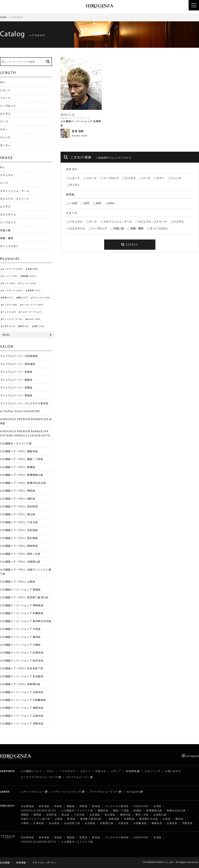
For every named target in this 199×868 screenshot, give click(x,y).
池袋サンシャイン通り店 (35, 819)
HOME (3, 17)
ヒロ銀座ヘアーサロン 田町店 (18, 498)
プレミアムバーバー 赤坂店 (16, 372)
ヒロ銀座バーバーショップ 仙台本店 (22, 660)
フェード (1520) (28, 283)
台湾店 (157, 806)
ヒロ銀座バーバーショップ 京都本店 (22, 723)
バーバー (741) (10, 276)
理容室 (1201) (29, 276)
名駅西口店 (107, 823)
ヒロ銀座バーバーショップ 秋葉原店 (22, 613)
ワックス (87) (9, 312)
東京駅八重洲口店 (92, 819)
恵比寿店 (110, 815)
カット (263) (9, 283)
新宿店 (96, 806)
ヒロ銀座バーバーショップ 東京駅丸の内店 (26, 621)
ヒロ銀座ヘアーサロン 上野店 (18, 581)
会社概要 (5, 863)
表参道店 (44, 806)
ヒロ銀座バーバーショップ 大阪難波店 (23, 700)
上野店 (59, 819)
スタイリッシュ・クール (118, 222)
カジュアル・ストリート (153, 222)
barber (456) (34, 319)
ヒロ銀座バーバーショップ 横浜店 (20, 637)
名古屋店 (90, 823)
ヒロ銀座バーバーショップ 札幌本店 (22, 652)
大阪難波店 (140, 823)
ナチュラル (76, 222)
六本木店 (79, 815)
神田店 (25, 815)
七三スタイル (77, 228)
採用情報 (131, 771)
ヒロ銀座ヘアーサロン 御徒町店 (19, 546)
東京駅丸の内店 (149, 819)
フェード (92, 178)
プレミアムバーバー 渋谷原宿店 (19, 356)
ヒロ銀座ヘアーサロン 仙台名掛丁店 (22, 668)
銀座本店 (103, 810)
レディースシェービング (67, 791)
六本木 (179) (9, 326)
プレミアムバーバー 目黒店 (16, 387)
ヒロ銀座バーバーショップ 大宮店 (20, 629)
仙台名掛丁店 (72, 823)
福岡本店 (157, 823)
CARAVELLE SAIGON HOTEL (39, 810)
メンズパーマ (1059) (13, 269)
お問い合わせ (173, 771)
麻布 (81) (24, 326)
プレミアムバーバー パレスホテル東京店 (24, 403)
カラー (160, 178)
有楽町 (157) (34, 290)
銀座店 (71, 806)
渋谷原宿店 (27, 806)
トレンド (176, 178)
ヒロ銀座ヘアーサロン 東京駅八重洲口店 (26, 597)
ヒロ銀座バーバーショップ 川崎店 (20, 645)
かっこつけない (159, 228)
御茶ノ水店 (142, 815)
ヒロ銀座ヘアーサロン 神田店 (18, 490)
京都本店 (187, 823)
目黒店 (83, 806)
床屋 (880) (33, 269)
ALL (3, 82)
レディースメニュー (33, 791)
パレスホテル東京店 (117, 806)
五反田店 (95, 815)
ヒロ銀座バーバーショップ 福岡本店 (22, 708)
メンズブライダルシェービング (39, 777)
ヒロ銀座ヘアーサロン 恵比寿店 (19, 538)
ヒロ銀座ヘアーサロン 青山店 (18, 514)
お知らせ (101, 771)
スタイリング (152, 771)
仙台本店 (54, 823)
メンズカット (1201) (13, 290)
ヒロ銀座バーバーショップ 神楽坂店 (22, 605)
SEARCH (130, 245)
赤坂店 (58, 806)
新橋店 (138, 810)
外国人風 (119, 228)
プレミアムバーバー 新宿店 (16, 395)
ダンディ (74, 185)
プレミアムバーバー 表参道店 (18, 364)
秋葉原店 (129, 819)
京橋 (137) (8, 297)
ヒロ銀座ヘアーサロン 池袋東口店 (20, 561)
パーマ (146, 178)
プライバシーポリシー (45, 863)
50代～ (112, 203)
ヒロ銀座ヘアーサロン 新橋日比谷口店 (23, 483)
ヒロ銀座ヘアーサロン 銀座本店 (19, 451)
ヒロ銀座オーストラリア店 (16, 443)
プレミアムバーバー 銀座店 (16, 380)
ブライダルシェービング (104, 791)
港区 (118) (39, 326)
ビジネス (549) (10, 305)
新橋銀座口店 (154, 810)
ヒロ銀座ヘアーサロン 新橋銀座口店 (22, 475)
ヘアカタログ (67, 771)
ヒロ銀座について (31, 771)
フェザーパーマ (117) (31, 312)
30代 (87, 203)
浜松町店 (51, 815)
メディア (116, 771)
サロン (51, 771)
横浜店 (179, 819)
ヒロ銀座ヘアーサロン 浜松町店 (19, 506)
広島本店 (172, 823)
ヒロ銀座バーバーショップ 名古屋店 (22, 676)
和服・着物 (137, 228)
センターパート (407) (33, 305)
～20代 (73, 203)
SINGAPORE (141, 806)
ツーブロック (111, 178)
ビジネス (130, 178)
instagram (190, 756)
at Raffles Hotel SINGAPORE (20, 411)
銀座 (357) (23, 297)
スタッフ (85, 771)
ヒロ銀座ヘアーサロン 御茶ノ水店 (20, 554)
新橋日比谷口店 (176, 810)
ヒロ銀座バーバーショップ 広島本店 (22, 716)
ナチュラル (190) (41, 297)
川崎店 (25, 823)
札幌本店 (39, 823)
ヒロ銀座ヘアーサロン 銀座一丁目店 (22, 459)
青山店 (65, 815)
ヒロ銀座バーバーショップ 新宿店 (20, 589)
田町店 (37, 815)
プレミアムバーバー (78, 777)
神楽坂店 (114, 819)
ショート (75, 178)
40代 (99, 203)
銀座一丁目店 (121, 810)
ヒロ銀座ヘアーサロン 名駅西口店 (20, 684)
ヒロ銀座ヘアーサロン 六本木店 (19, 522)
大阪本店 (123, 823)
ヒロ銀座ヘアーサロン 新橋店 (18, 467)
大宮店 (167, 819)
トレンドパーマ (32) (12, 319)
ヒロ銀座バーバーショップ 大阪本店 (22, 692)
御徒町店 (125, 815)
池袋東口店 (160, 815)
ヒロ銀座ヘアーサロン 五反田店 (19, 530)
